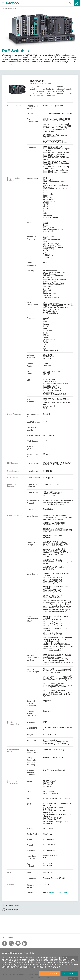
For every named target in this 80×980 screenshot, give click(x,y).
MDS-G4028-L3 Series (41, 84)
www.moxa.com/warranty (57, 893)
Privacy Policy (43, 967)
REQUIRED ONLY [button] (49, 973)
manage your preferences (22, 965)
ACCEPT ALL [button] (69, 973)
